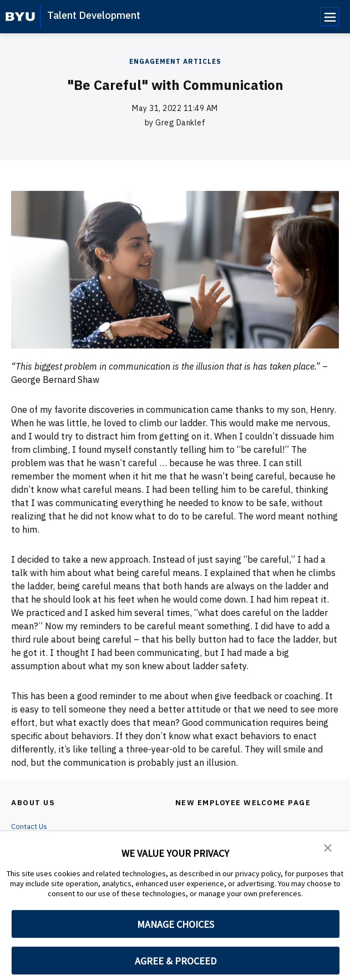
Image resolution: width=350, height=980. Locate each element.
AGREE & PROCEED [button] (176, 961)
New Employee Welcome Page (245, 802)
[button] (328, 847)
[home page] (20, 17)
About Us (34, 802)
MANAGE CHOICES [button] (176, 924)
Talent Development (94, 15)
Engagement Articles (175, 61)
